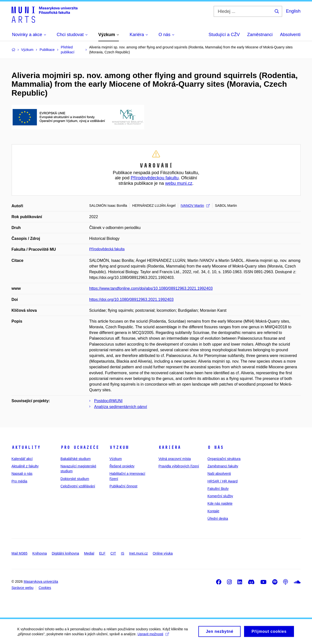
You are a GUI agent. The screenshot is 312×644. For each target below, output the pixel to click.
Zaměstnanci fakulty (223, 466)
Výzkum (119, 447)
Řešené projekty (122, 466)
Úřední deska (218, 519)
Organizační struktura (224, 459)
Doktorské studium (75, 479)
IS (123, 553)
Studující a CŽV (224, 35)
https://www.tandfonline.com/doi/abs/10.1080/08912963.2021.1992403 (151, 288)
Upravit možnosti (153, 636)
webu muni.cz (179, 183)
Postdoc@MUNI (108, 401)
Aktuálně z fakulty (25, 466)
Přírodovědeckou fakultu (155, 178)
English (293, 11)
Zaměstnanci (260, 35)
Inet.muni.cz (138, 553)
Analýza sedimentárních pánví (121, 407)
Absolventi (290, 35)
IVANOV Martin (195, 206)
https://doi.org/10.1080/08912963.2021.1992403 (131, 300)
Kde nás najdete (220, 503)
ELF (102, 553)
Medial (89, 553)
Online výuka (163, 553)
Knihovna (40, 553)
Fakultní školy (218, 489)
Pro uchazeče (80, 447)
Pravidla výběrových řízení (179, 466)
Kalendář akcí (22, 459)
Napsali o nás (22, 474)
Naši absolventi (219, 474)
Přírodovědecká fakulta (107, 249)
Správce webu (23, 588)
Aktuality (26, 447)
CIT (113, 553)
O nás (216, 447)
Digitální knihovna (65, 553)
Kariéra (170, 447)
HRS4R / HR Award (223, 481)
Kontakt (213, 511)
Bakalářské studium (76, 459)
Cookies (45, 588)
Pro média (20, 481)
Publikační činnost (123, 486)
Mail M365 (20, 553)
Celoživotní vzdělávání (78, 486)
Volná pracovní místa (175, 459)
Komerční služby (220, 496)
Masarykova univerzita (41, 582)
